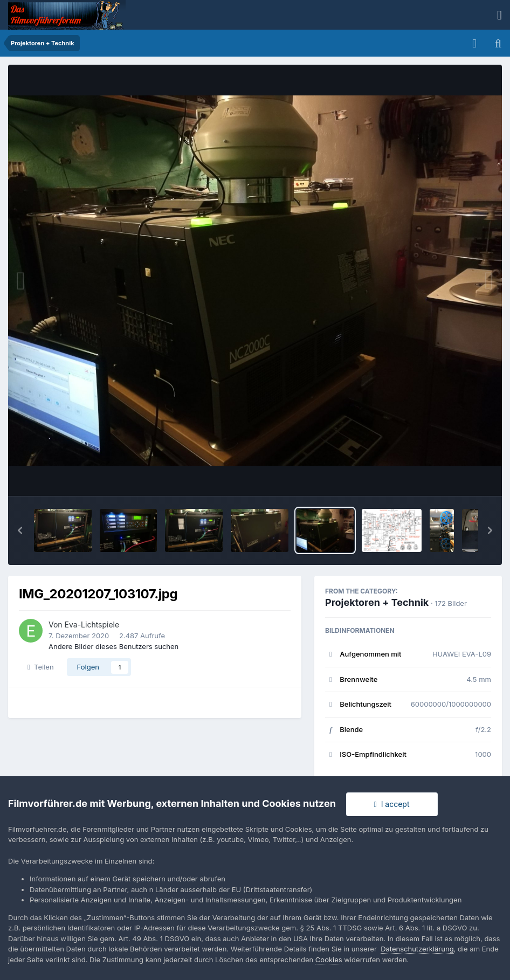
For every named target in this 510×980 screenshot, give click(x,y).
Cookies (329, 960)
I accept (392, 804)
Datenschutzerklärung (417, 949)
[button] (20, 530)
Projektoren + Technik (377, 602)
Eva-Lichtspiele (92, 624)
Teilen (41, 667)
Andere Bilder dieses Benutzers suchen (113, 646)
